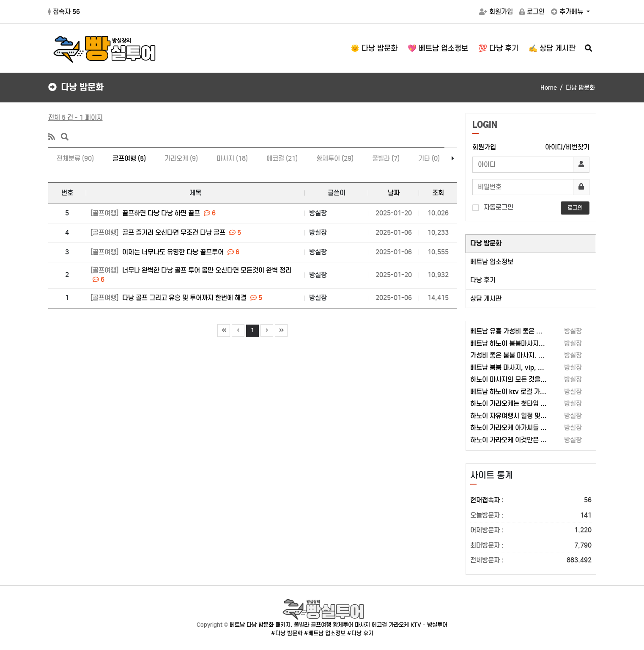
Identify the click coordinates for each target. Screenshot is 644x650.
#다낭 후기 (360, 633)
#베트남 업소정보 (325, 633)
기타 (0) (429, 158)
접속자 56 (64, 12)
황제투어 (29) (335, 158)
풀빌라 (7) (386, 158)
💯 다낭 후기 (498, 48)
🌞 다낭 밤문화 (374, 48)
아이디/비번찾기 (567, 147)
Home (549, 88)
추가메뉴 (568, 12)
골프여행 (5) (129, 158)
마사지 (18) (232, 158)
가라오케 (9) (181, 158)
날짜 (394, 193)
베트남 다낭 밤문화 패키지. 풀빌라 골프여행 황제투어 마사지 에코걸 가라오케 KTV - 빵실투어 (338, 625)
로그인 (532, 12)
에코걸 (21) (282, 158)
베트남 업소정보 (492, 262)
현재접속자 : (531, 500)
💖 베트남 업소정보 (438, 48)
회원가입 (496, 12)
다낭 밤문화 (486, 243)
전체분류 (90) (75, 158)
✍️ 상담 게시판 (552, 48)
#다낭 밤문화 (287, 633)
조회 (438, 193)
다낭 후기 (483, 280)
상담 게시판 (486, 299)
